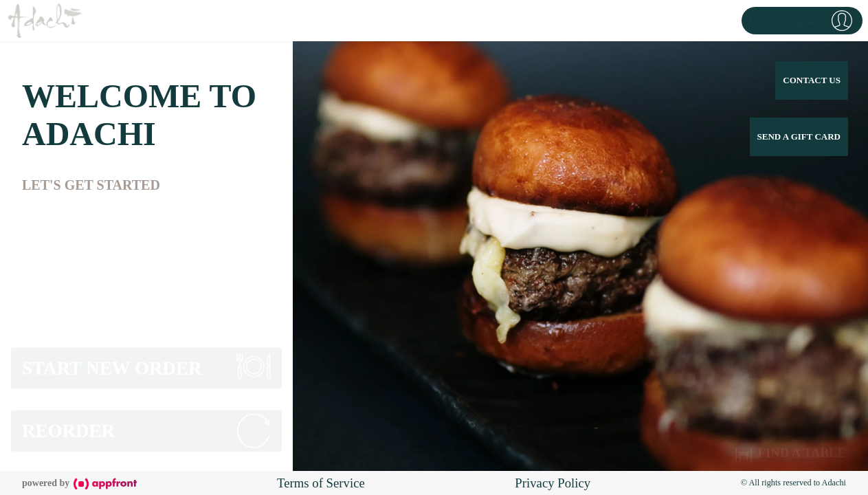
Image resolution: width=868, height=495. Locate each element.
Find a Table (791, 452)
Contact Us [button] (812, 80)
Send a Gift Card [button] (799, 136)
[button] (802, 21)
